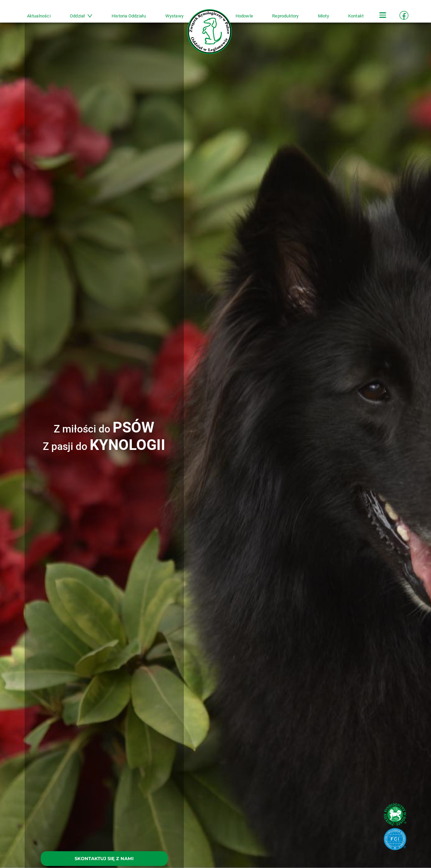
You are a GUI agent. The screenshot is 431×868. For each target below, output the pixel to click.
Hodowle (244, 16)
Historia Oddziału (129, 16)
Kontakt (356, 16)
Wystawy (174, 16)
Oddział (81, 16)
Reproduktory (285, 16)
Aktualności (39, 16)
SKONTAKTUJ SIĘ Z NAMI (104, 858)
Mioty (324, 16)
